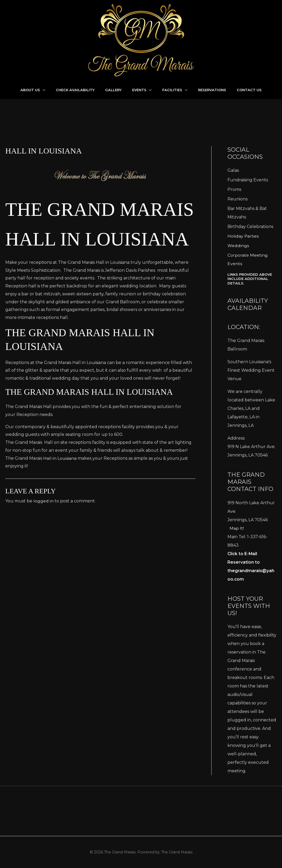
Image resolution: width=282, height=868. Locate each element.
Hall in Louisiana (60, 488)
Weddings (238, 246)
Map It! (237, 528)
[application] (43, 90)
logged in (43, 531)
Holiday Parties (243, 236)
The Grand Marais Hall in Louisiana (91, 238)
